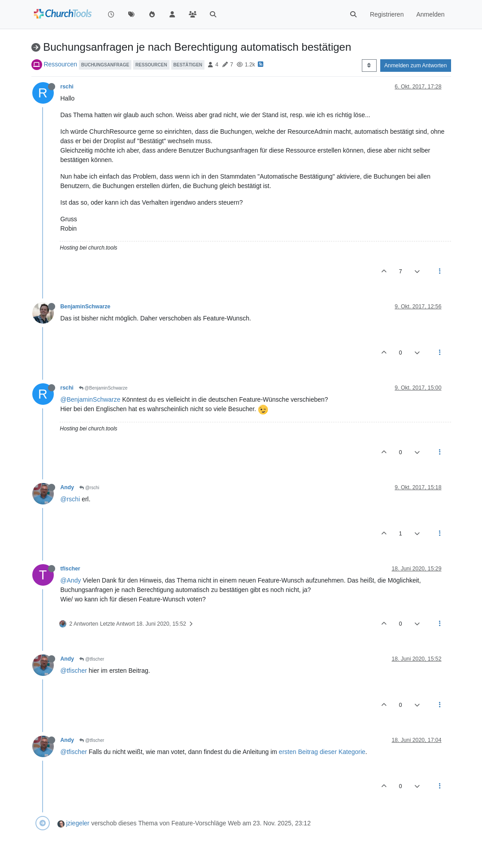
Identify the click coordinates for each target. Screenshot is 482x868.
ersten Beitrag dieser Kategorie (322, 752)
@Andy (71, 580)
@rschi (89, 488)
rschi (67, 87)
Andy (67, 487)
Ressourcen (60, 64)
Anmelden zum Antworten (416, 66)
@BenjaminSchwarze (103, 388)
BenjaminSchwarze (86, 307)
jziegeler (78, 823)
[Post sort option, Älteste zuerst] (369, 66)
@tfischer (92, 659)
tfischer (70, 569)
